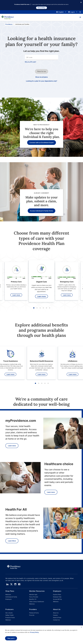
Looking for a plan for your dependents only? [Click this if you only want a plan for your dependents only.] (42, 81)
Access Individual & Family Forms (41, 211)
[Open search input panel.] (80, 12)
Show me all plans (42, 77)
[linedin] (7, 584)
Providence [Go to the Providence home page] (9, 24)
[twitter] (11, 584)
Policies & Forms (34, 613)
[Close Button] (81, 2)
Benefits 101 (33, 599)
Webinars (32, 604)
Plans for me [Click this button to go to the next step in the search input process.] (42, 71)
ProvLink (32, 615)
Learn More (12, 541)
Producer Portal (10, 618)
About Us (56, 613)
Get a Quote (9, 613)
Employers (8, 599)
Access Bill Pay (57, 599)
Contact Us (56, 620)
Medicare (8, 594)
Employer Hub (57, 597)
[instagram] (15, 584)
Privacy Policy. (35, 632)
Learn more (16, 295)
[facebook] (19, 584)
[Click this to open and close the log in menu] (73, 12)
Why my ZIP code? (30, 62)
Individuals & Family (11, 597)
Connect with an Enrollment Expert (42, 143)
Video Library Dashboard (37, 602)
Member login (33, 594)
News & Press (57, 618)
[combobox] (41, 57)
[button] (80, 17)
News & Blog (41, 8)
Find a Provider (34, 597)
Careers (55, 615)
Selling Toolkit (9, 615)
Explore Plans (57, 594)
